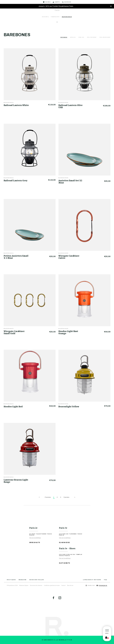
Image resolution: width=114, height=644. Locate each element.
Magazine (23, 580)
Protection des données (36, 585)
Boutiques (11, 580)
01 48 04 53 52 (64, 543)
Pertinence (64, 37)
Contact (63, 585)
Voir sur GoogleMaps (35, 538)
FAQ (106, 580)
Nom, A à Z (73, 37)
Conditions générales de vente (52, 585)
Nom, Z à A (81, 37)
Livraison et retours (92, 580)
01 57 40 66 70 (64, 563)
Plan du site (70, 585)
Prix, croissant (92, 37)
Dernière (66, 497)
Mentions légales (24, 585)
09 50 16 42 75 (35, 543)
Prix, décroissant (105, 37)
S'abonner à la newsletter (57, 640)
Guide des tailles (37, 580)
